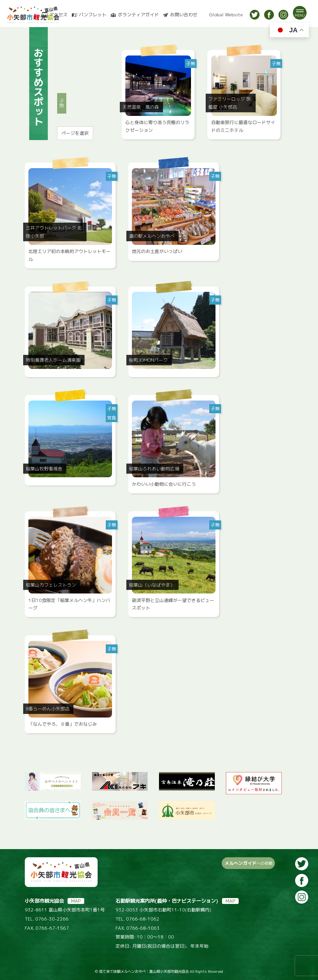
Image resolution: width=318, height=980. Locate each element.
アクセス (58, 15)
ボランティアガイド (138, 15)
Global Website (226, 15)
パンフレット (93, 15)
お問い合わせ (184, 15)
